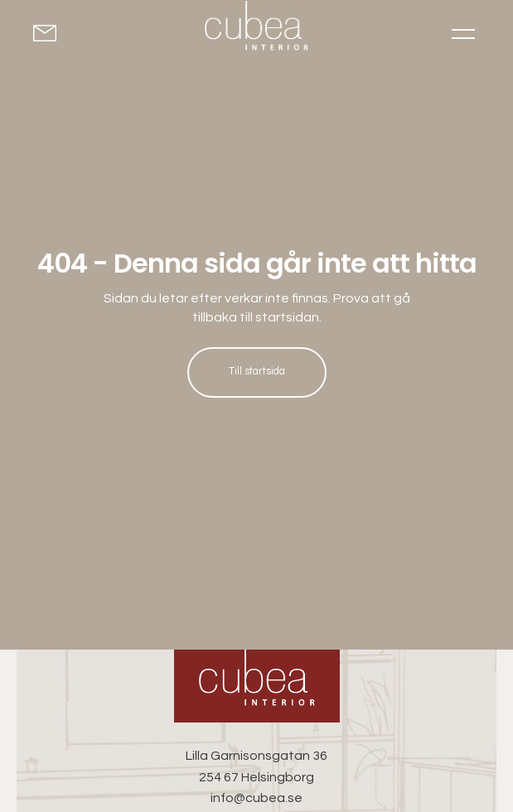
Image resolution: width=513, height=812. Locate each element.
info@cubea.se (256, 798)
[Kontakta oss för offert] (51, 33)
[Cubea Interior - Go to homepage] (257, 686)
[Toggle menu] (463, 33)
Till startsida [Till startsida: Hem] (257, 372)
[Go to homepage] (256, 29)
